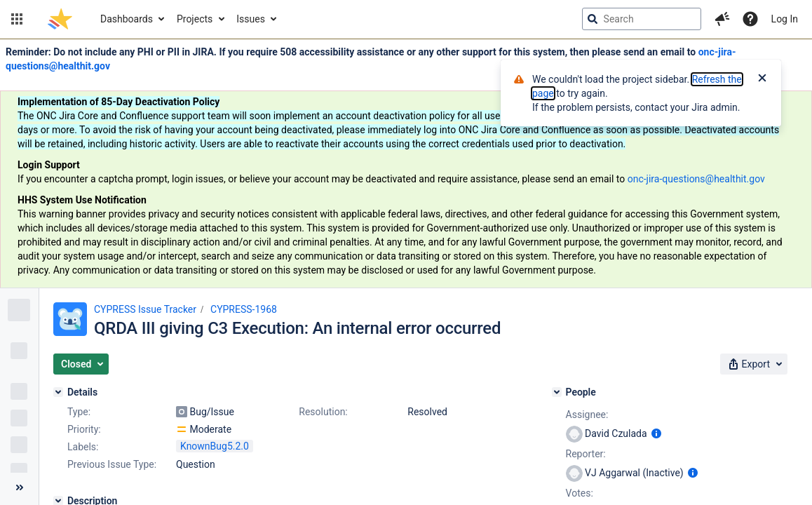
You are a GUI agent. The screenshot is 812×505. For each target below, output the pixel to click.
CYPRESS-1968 (244, 309)
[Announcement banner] (406, 164)
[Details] (58, 392)
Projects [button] (195, 19)
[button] (17, 19)
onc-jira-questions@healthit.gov (696, 179)
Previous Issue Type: (112, 464)
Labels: (83, 447)
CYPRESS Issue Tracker (145, 309)
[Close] (762, 79)
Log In (785, 19)
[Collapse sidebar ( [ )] (19, 487)
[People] (557, 392)
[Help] (750, 19)
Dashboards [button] (127, 19)
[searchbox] (642, 19)
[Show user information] (656, 433)
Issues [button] (251, 19)
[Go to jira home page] (60, 19)
